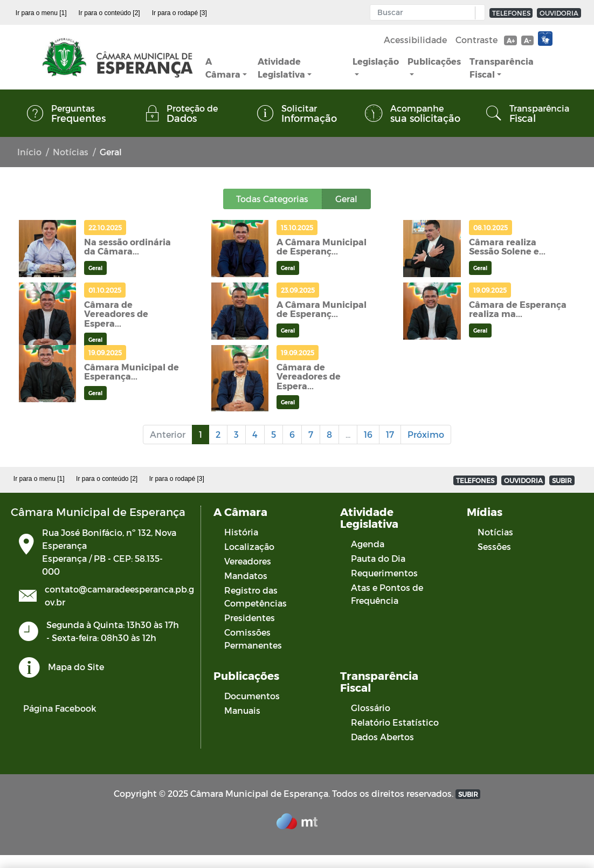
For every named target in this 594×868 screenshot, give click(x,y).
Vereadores (248, 561)
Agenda (368, 544)
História (241, 532)
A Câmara (223, 68)
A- (527, 40)
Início (29, 152)
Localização (249, 546)
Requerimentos (384, 573)
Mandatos (246, 576)
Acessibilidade (415, 40)
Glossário (371, 708)
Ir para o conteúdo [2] (109, 13)
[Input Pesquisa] (425, 12)
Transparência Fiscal (502, 68)
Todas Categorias (273, 199)
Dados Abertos (382, 737)
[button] (477, 13)
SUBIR (562, 480)
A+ (511, 40)
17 (390, 434)
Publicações (434, 61)
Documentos (252, 696)
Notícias (71, 152)
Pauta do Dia (378, 558)
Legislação (376, 61)
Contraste (476, 40)
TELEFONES (511, 13)
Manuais (242, 710)
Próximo (426, 434)
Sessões (494, 546)
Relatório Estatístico (395, 722)
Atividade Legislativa (281, 68)
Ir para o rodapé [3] (179, 13)
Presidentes (250, 618)
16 (368, 434)
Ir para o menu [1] (41, 13)
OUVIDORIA (559, 13)
